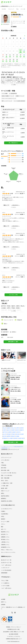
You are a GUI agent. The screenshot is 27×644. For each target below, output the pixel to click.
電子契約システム (5, 540)
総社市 (9, 430)
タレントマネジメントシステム (8, 552)
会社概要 (3, 599)
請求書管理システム (6, 547)
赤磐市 (10, 432)
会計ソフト (4, 529)
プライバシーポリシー (16, 627)
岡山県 (16, 447)
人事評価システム (5, 542)
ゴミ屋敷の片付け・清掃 (7, 483)
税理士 (3, 493)
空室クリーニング (5, 491)
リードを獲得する (5, 583)
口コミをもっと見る (13, 295)
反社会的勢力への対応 (8, 632)
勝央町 (13, 436)
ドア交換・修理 (5, 486)
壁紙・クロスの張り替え (7, 475)
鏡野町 (9, 436)
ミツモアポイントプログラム (14, 636)
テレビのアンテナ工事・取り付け (9, 473)
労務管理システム (5, 545)
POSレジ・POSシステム (7, 550)
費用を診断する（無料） (13, 342)
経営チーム (4, 602)
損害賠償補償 (4, 573)
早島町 (13, 434)
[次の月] (25, 36)
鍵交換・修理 (4, 488)
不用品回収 (4, 465)
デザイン (3, 524)
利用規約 (8, 627)
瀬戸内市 (5, 432)
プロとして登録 (5, 581)
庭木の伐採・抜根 (5, 470)
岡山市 (5, 428)
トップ (3, 447)
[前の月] (2, 36)
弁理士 (3, 516)
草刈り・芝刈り (5, 481)
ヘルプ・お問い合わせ (6, 565)
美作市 (19, 432)
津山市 (13, 428)
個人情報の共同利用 (14, 634)
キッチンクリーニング (9, 447)
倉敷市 (9, 428)
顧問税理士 (4, 499)
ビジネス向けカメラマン (7, 509)
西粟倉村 (5, 438)
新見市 (18, 430)
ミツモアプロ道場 (5, 586)
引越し (3, 463)
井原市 (5, 430)
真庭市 (14, 432)
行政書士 (3, 511)
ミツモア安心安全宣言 (6, 570)
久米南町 (11, 438)
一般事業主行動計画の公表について (14, 639)
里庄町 (18, 434)
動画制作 (3, 519)
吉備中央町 (21, 438)
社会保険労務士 (5, 514)
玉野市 (18, 428)
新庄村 (5, 436)
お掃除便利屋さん (5, 448)
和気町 (9, 434)
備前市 (22, 430)
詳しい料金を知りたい (14, 143)
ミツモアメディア (5, 568)
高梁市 (13, 430)
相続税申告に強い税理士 (7, 501)
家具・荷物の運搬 (5, 478)
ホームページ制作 (5, 522)
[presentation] (4, 9)
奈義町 (18, 436)
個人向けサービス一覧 (6, 560)
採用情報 (3, 605)
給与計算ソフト (5, 534)
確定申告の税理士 (5, 496)
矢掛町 (22, 434)
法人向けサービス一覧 (6, 563)
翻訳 (2, 527)
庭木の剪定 (4, 468)
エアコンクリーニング (6, 457)
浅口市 (5, 434)
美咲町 (16, 438)
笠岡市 (22, 428)
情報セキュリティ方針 (19, 632)
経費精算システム (5, 537)
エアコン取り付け (5, 460)
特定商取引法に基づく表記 (14, 629)
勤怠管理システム (5, 532)
